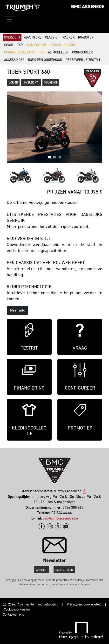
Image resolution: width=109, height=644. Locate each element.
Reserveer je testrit (83, 60)
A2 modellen (58, 52)
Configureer (82, 52)
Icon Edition (36, 45)
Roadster (86, 37)
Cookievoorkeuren (17, 609)
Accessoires (14, 60)
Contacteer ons (14, 615)
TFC (42, 52)
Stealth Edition (62, 45)
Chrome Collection (20, 52)
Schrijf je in (64, 570)
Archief (41, 570)
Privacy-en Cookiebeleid (84, 604)
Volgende (51, 83)
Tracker (68, 37)
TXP (20, 45)
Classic (51, 37)
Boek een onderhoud (45, 60)
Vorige (13, 83)
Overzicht (12, 37)
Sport (9, 45)
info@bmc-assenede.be (60, 518)
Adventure (33, 37)
